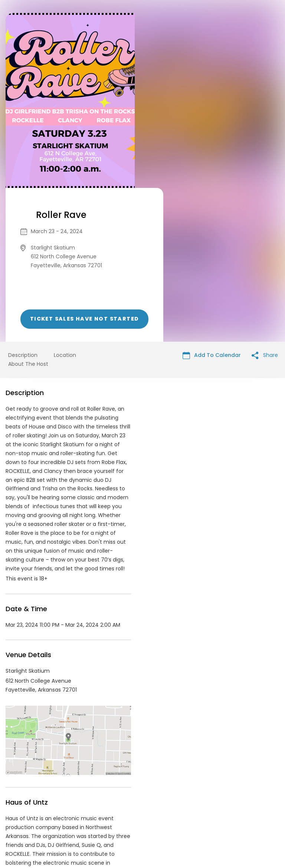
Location (65, 201)
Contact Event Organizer (46, 811)
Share (265, 201)
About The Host (28, 210)
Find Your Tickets (201, 811)
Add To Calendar (212, 201)
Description (23, 201)
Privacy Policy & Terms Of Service (129, 811)
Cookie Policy (246, 811)
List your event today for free (189, 802)
